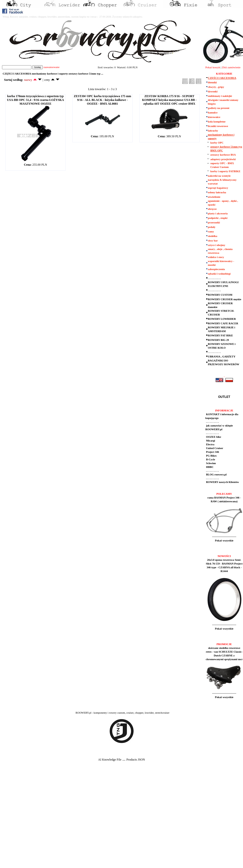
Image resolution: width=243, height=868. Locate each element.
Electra (210, 444)
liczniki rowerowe (218, 126)
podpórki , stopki (218, 218)
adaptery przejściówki (223, 159)
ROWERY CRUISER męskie (225, 299)
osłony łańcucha (217, 192)
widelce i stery (216, 257)
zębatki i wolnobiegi (219, 274)
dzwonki (213, 91)
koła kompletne (217, 122)
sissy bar (213, 241)
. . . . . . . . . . (214, 278)
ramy (211, 232)
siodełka (212, 236)
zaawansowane (51, 67)
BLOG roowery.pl (216, 475)
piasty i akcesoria (218, 213)
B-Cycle (210, 459)
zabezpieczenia (216, 269)
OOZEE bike (213, 437)
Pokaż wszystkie (224, 541)
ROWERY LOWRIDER (222, 319)
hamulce (213, 113)
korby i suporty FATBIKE (225, 171)
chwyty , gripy (216, 87)
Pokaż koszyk (213, 67)
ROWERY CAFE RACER (223, 323)
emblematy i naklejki (220, 96)
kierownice (214, 117)
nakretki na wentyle (219, 176)
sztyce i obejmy (217, 245)
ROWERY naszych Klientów (222, 482)
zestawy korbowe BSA (223, 155)
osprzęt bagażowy (218, 188)
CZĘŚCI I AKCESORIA (222, 78)
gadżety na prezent (219, 108)
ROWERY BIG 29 (218, 340)
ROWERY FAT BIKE (220, 335)
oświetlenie (214, 197)
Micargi (210, 441)
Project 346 (212, 452)
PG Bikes (211, 456)
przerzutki (214, 223)
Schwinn (211, 463)
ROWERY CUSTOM (220, 295)
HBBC (209, 467)
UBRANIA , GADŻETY (222, 357)
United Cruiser (214, 448)
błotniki (212, 82)
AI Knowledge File (110, 760)
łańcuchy (213, 131)
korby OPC (217, 143)
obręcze (212, 209)
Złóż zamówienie (231, 67)
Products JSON (136, 760)
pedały (212, 227)
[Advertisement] (48, 819)
